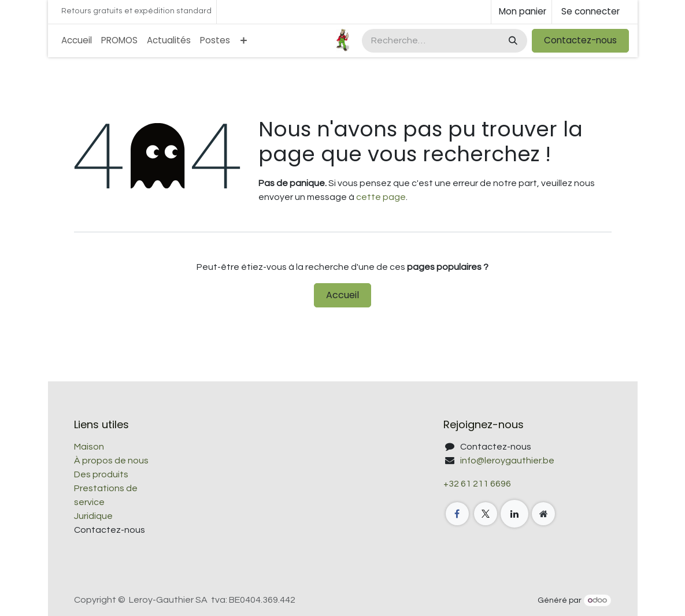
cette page (381, 197)
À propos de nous (111, 461)
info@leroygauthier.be (507, 461)
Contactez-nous (580, 40)
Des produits (101, 474)
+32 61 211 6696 (477, 484)
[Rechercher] (512, 41)
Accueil (342, 295)
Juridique (93, 516)
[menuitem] (77, 41)
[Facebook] (457, 514)
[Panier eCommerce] (521, 12)
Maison (89, 447)
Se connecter (590, 11)
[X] (486, 514)
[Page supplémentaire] (543, 514)
